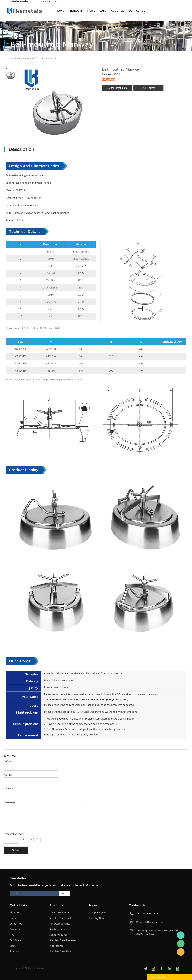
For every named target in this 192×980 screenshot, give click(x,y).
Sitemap (14, 951)
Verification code (13, 834)
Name (8, 761)
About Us (15, 913)
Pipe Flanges (56, 946)
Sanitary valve (57, 929)
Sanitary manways (60, 913)
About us (117, 11)
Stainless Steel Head (61, 951)
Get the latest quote (117, 88)
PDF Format (149, 88)
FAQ (12, 935)
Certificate (15, 940)
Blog (12, 946)
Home (60, 11)
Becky (181, 952)
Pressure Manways (45, 58)
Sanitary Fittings (58, 935)
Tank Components (60, 924)
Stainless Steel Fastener (63, 940)
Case (103, 11)
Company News (98, 913)
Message (10, 802)
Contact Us (137, 11)
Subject (9, 789)
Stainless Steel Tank (60, 918)
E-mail (8, 775)
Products (76, 11)
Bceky (181, 935)
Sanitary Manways (23, 58)
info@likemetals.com (21, 1)
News (91, 11)
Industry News (97, 918)
